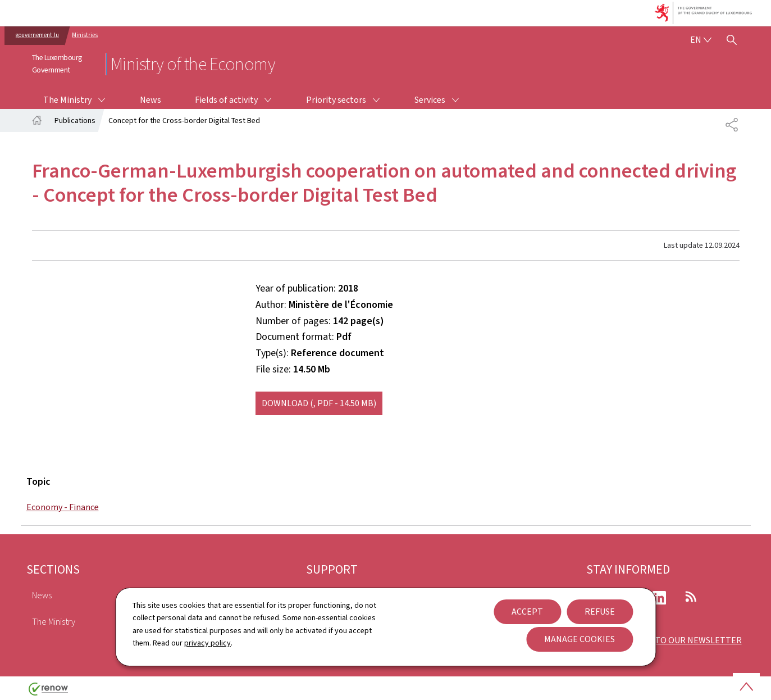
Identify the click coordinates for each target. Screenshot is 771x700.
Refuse (600, 612)
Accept (527, 612)
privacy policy (207, 643)
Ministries (85, 35)
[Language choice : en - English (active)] (701, 40)
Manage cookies (580, 639)
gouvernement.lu (37, 35)
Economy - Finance (63, 507)
